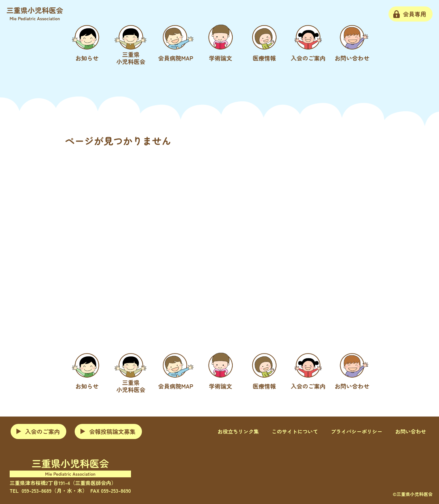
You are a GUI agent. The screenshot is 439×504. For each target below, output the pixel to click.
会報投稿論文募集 (112, 431)
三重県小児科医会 (35, 13)
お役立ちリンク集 (238, 432)
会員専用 (415, 14)
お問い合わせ (411, 432)
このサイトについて (295, 432)
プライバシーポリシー (357, 432)
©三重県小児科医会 (413, 494)
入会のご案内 (42, 431)
